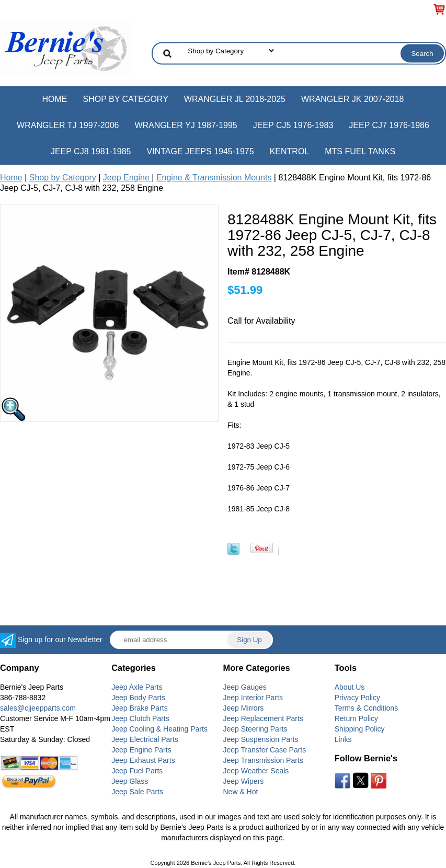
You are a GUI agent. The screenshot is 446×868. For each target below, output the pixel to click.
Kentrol (290, 151)
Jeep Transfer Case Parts (265, 750)
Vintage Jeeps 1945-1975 (201, 151)
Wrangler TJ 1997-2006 (68, 125)
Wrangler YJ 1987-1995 (186, 125)
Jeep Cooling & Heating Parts (159, 729)
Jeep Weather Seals (256, 771)
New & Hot (241, 792)
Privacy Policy (357, 698)
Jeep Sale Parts (137, 792)
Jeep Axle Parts (137, 687)
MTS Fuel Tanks (360, 151)
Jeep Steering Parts (255, 729)
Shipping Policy (360, 729)
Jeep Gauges (245, 687)
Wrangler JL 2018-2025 (235, 99)
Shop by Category (125, 99)
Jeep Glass (130, 781)
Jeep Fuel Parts (137, 771)
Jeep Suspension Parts (261, 739)
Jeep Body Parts (138, 698)
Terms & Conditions (366, 708)
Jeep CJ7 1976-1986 (389, 125)
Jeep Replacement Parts (263, 718)
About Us (350, 687)
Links (343, 739)
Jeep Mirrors (244, 708)
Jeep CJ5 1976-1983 (293, 125)
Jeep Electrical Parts (145, 739)
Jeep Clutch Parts (140, 718)
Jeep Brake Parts (139, 708)
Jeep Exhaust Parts (143, 760)
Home (54, 99)
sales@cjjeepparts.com (38, 708)
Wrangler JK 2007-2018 (353, 99)
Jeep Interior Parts (253, 698)
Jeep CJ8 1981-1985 (91, 151)
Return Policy (356, 718)
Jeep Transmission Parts (263, 760)
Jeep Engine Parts (141, 750)
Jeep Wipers (244, 781)
